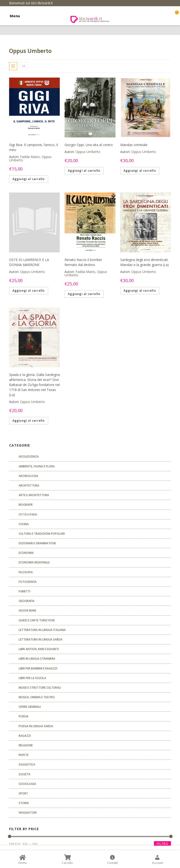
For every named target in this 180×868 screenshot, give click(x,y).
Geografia (27, 601)
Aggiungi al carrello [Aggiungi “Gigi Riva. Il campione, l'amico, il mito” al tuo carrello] (29, 179)
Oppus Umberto (88, 152)
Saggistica (27, 764)
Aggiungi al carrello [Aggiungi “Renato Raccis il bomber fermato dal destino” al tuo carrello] (84, 294)
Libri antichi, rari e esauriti (39, 649)
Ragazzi (25, 736)
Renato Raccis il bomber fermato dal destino (83, 262)
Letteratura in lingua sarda (41, 639)
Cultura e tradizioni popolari (42, 534)
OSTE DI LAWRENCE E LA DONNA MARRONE (29, 262)
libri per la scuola (32, 678)
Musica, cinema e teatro (37, 697)
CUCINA (24, 524)
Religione (26, 745)
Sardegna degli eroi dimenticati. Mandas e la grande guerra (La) (145, 262)
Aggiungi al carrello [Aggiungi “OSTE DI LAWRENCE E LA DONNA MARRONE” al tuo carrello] (29, 291)
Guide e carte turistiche (37, 620)
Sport (23, 793)
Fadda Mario (30, 157)
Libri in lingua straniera (37, 659)
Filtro (162, 844)
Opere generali (30, 707)
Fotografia (28, 582)
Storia (24, 803)
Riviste (24, 755)
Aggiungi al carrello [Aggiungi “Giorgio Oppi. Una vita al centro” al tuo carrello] (84, 171)
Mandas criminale (134, 145)
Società (25, 774)
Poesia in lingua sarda (36, 726)
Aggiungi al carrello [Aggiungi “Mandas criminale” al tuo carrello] (140, 171)
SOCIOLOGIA (27, 784)
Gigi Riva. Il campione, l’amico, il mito (33, 147)
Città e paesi (28, 514)
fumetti (25, 591)
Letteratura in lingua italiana (42, 630)
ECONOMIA (26, 553)
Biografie (26, 505)
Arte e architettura (34, 495)
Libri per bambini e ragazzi (38, 668)
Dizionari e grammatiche (37, 543)
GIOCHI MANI (27, 610)
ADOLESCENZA (29, 457)
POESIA (24, 716)
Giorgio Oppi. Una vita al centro (89, 145)
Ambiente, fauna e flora (37, 466)
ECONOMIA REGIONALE (34, 562)
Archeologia (28, 476)
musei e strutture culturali (40, 688)
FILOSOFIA (26, 572)
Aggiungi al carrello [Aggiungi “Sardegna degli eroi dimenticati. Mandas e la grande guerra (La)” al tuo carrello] (140, 291)
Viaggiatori (28, 813)
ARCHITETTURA (29, 485)
